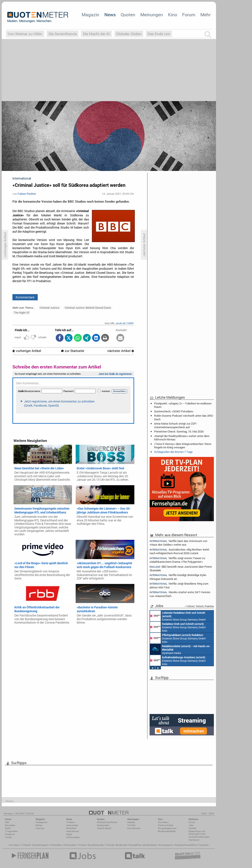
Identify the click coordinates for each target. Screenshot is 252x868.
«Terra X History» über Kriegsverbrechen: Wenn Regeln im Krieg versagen (183, 446)
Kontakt (192, 828)
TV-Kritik (131, 825)
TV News (82, 845)
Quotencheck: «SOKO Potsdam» (174, 411)
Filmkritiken (56, 845)
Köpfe (69, 834)
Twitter (8, 837)
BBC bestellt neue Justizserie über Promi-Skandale (181, 568)
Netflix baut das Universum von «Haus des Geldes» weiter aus (178, 543)
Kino (173, 15)
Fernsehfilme (135, 845)
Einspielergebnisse (167, 828)
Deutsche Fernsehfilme (186, 845)
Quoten (128, 15)
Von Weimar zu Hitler (25, 34)
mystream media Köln (180, 649)
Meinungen (152, 15)
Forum (189, 15)
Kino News (14, 845)
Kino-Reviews (134, 828)
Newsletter (10, 825)
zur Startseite (73, 351)
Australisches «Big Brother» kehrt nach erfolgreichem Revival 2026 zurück (179, 551)
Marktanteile (103, 825)
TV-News (70, 822)
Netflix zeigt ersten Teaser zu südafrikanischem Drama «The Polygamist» (177, 560)
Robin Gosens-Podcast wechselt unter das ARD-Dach (184, 417)
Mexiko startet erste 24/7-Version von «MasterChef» (180, 594)
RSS (7, 822)
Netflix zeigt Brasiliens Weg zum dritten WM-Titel (179, 585)
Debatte (131, 822)
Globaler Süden (129, 34)
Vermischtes (72, 825)
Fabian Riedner (27, 194)
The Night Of (21, 313)
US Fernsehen (70, 845)
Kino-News (163, 822)
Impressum (194, 840)
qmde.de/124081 (125, 323)
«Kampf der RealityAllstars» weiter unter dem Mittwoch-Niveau (182, 438)
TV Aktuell (26, 845)
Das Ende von (159, 34)
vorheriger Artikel (27, 351)
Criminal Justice (49, 308)
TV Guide (110, 845)
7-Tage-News (11, 831)
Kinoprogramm (166, 845)
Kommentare (25, 297)
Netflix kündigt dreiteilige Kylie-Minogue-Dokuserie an (178, 577)
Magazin (90, 15)
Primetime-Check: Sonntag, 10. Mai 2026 (179, 431)
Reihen (39, 825)
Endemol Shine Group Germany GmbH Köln (178, 616)
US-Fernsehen (73, 837)
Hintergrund (41, 822)
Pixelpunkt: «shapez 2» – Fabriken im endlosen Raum (183, 405)
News (110, 15)
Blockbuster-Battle (167, 831)
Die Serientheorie (63, 34)
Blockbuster (121, 845)
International (73, 831)
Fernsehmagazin (40, 845)
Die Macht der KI (96, 34)
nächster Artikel (121, 351)
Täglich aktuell (104, 828)
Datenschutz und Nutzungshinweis (197, 833)
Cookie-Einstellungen (199, 837)
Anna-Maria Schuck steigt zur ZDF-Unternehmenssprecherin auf (176, 425)
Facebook (10, 834)
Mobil (8, 828)
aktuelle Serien (150, 845)
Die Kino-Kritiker (166, 825)
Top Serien (203, 845)
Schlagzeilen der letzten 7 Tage (173, 452)
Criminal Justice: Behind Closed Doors (88, 308)
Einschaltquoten (96, 845)
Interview (40, 828)
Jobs (191, 825)
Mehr (205, 15)
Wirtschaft (71, 828)
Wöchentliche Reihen (107, 822)
